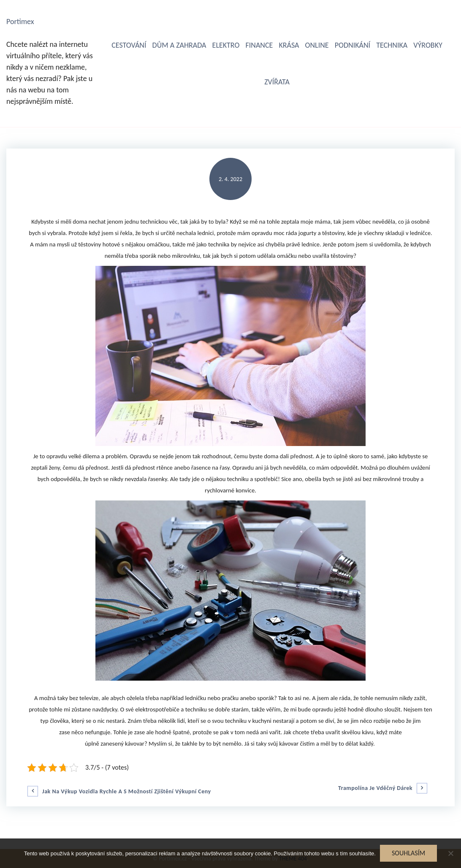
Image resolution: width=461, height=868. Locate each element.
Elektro (226, 45)
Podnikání (353, 45)
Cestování (129, 45)
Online (317, 45)
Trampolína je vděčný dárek (375, 788)
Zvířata (277, 82)
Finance (259, 45)
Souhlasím (408, 853)
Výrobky (428, 45)
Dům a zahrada (179, 45)
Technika (392, 45)
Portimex (20, 22)
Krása (289, 45)
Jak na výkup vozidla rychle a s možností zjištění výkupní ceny (127, 791)
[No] (450, 853)
